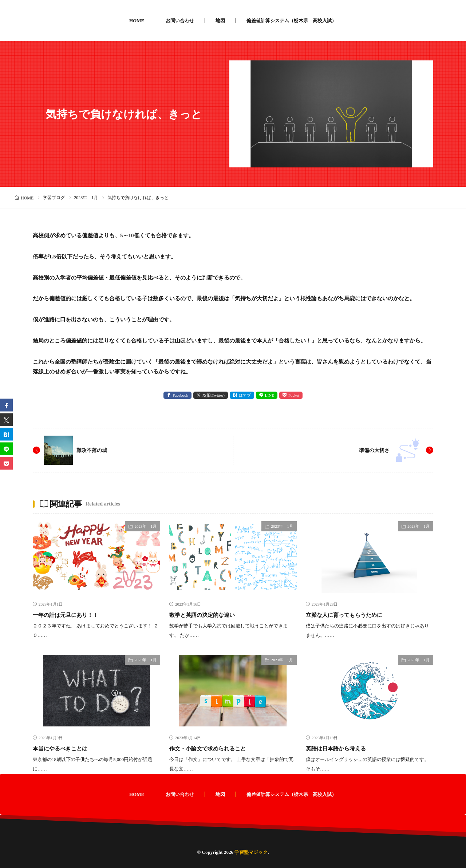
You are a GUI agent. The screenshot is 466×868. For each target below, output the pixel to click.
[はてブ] (6, 434)
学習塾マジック (251, 852)
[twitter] (6, 419)
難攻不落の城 (94, 450)
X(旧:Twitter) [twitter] (214, 395)
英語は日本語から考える (342, 748)
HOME (137, 21)
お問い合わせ (180, 21)
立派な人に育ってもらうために (352, 615)
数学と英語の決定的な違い (209, 615)
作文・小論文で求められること (215, 748)
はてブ (245, 395)
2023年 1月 (86, 198)
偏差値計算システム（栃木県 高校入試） (291, 21)
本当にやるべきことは (66, 748)
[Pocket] (6, 463)
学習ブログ (54, 198)
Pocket (294, 395)
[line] (6, 449)
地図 (220, 21)
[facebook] (6, 405)
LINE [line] (270, 395)
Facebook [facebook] (180, 395)
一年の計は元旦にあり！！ (72, 615)
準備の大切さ (372, 450)
